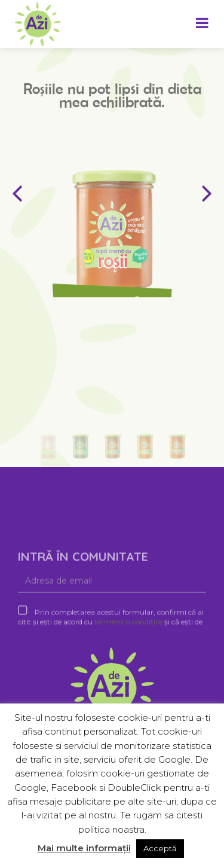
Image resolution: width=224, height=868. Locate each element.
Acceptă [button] (160, 848)
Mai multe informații (84, 848)
